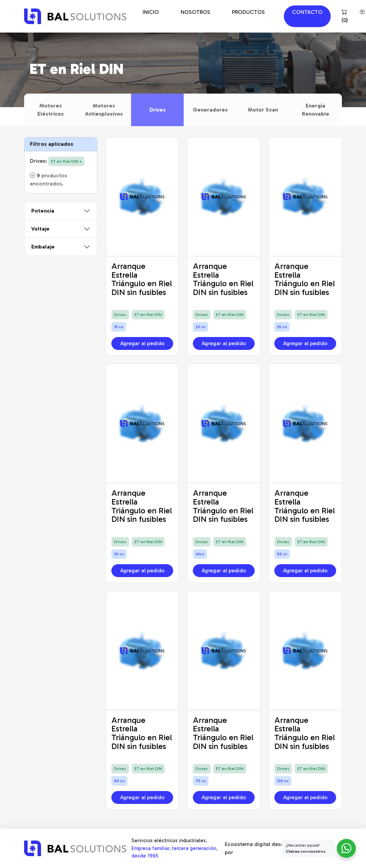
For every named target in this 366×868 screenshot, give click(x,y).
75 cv (201, 781)
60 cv (119, 781)
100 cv (283, 781)
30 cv (119, 554)
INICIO (151, 12)
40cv (200, 554)
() (345, 16)
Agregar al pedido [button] (142, 343)
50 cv (282, 554)
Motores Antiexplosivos (104, 110)
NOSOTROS (195, 12)
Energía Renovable (316, 110)
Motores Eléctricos (51, 110)
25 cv (282, 327)
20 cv (200, 327)
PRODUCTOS (248, 12)
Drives (158, 110)
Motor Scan (263, 110)
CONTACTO (307, 12)
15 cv (119, 327)
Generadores (210, 110)
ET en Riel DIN (148, 315)
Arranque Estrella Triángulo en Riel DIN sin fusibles (142, 279)
